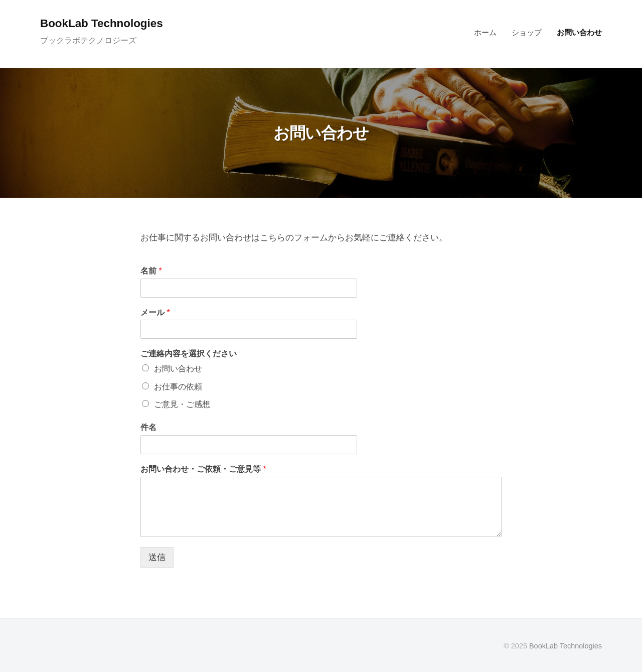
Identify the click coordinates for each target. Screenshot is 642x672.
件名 (148, 427)
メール (155, 312)
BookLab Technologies (102, 23)
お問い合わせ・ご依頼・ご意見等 (203, 469)
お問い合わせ (579, 32)
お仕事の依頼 (178, 387)
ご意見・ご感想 (182, 404)
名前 (151, 271)
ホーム (485, 32)
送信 (157, 557)
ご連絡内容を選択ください (189, 354)
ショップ (527, 32)
